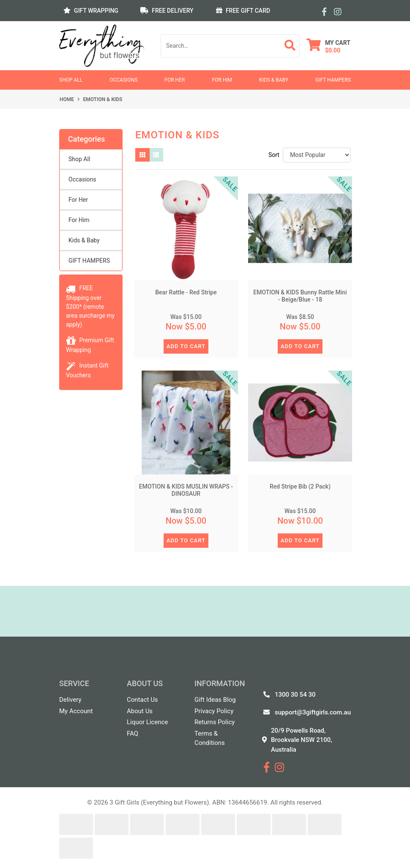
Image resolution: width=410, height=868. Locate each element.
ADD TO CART (186, 346)
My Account (76, 711)
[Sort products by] (317, 155)
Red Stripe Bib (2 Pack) (300, 486)
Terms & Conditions (210, 738)
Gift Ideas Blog (215, 700)
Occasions (123, 80)
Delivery (70, 700)
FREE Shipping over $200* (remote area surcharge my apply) (90, 306)
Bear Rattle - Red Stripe (186, 292)
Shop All (71, 80)
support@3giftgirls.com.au (313, 712)
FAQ (133, 733)
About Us (140, 711)
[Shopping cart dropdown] (328, 46)
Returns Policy (215, 722)
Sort (274, 155)
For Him (222, 80)
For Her (175, 80)
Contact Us (142, 700)
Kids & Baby (274, 80)
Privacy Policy (214, 711)
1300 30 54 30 (295, 695)
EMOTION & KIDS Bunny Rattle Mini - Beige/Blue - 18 (300, 296)
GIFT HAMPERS (333, 80)
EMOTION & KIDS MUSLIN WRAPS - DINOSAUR (186, 490)
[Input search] (221, 46)
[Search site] (290, 46)
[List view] (156, 155)
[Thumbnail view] (142, 155)
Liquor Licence (148, 722)
